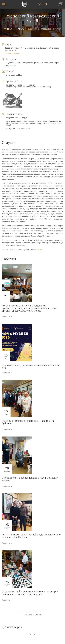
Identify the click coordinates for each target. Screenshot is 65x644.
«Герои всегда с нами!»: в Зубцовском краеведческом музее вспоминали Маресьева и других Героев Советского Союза (30, 308)
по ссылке (39, 250)
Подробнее (7, 317)
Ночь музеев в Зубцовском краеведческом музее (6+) (31, 366)
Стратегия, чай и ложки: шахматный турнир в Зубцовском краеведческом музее (30, 593)
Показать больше (33, 615)
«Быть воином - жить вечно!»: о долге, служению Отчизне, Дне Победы (31, 536)
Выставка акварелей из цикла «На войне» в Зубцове (28, 422)
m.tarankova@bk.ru (14, 75)
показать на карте (12, 53)
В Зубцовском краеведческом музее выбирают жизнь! (30, 479)
